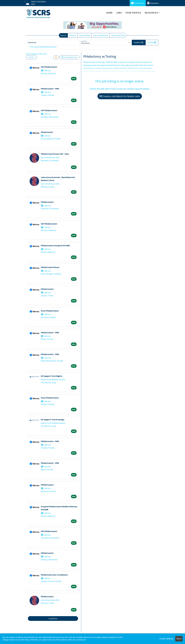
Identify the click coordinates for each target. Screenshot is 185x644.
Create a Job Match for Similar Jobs (120, 96)
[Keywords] (53, 42)
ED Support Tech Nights (52, 376)
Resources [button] (151, 13)
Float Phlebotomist (50, 311)
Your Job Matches (100, 35)
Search (63, 35)
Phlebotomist (47, 202)
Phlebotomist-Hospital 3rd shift (55, 245)
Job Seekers (138, 3)
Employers (153, 3)
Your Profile (133, 13)
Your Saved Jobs (118, 35)
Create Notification (69, 57)
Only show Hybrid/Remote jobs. (43, 47)
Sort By (31, 57)
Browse (73, 35)
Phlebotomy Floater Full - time (55, 154)
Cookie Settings (166, 639)
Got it (179, 639)
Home (109, 13)
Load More (53, 618)
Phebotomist (47, 132)
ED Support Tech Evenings (53, 419)
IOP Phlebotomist (49, 67)
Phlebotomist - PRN (50, 89)
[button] (152, 42)
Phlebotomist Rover (50, 267)
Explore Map (85, 35)
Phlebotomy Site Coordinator (54, 575)
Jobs (119, 13)
